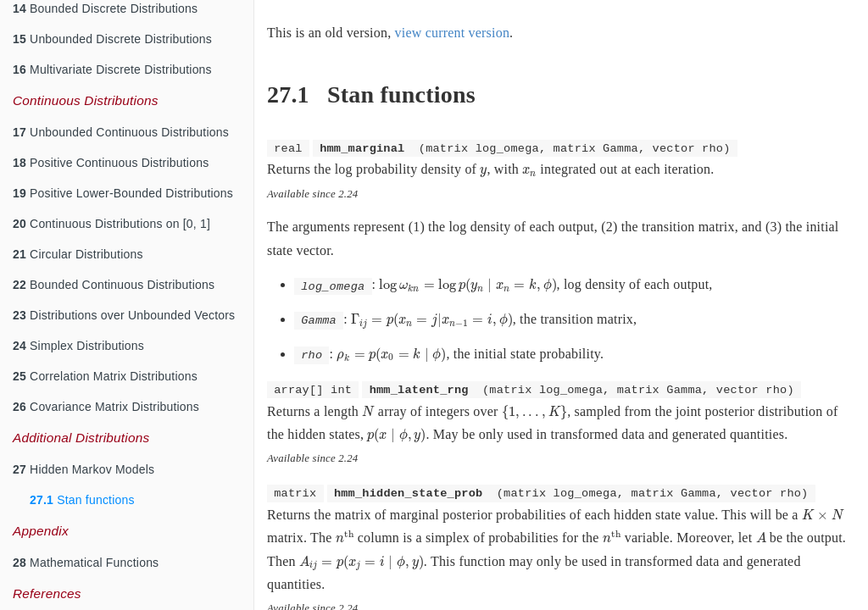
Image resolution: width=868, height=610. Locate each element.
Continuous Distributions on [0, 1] (111, 224)
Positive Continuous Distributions (111, 163)
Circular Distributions (78, 254)
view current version (453, 33)
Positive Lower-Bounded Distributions (123, 193)
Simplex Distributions (78, 346)
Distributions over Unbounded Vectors (124, 315)
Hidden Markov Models (83, 469)
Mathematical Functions (86, 563)
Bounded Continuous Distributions (114, 285)
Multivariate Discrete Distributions (112, 69)
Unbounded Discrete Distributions (112, 39)
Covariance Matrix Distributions (106, 407)
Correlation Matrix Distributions (105, 376)
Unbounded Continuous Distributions (121, 132)
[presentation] (483, 172)
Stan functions (82, 500)
